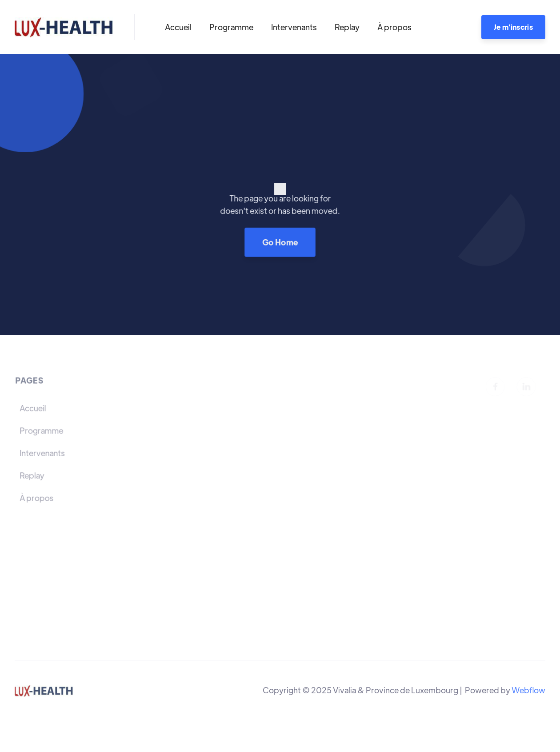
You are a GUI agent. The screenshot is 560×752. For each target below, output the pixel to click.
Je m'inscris (513, 27)
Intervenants (294, 27)
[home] (64, 27)
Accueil (178, 27)
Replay (347, 27)
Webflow (528, 690)
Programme (231, 27)
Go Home (280, 242)
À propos (394, 27)
